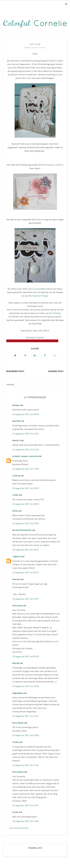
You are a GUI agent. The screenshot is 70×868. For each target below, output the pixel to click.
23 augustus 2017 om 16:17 (26, 716)
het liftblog (55, 313)
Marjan (16, 405)
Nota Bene (18, 723)
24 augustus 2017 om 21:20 (26, 765)
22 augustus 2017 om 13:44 (26, 469)
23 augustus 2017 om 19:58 (26, 736)
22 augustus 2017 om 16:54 (26, 488)
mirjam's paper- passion (25, 456)
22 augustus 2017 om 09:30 (26, 414)
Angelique (18, 693)
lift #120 (35, 44)
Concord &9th (39, 289)
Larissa (16, 476)
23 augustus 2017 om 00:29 (26, 657)
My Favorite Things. (39, 296)
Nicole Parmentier (22, 530)
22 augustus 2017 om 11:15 (26, 450)
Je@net (17, 557)
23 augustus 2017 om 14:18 (26, 687)
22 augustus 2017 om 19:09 (26, 524)
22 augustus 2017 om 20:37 (26, 573)
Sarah (15, 812)
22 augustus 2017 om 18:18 (26, 504)
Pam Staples (48, 165)
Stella (16, 742)
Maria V (16, 441)
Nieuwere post (15, 372)
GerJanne (17, 606)
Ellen (15, 511)
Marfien (17, 421)
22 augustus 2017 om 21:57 (26, 599)
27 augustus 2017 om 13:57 (26, 806)
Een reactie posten (19, 828)
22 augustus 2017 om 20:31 (26, 550)
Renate (16, 580)
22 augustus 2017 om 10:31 (26, 434)
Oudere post (56, 372)
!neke (15, 495)
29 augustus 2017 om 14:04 (26, 822)
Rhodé (16, 663)
